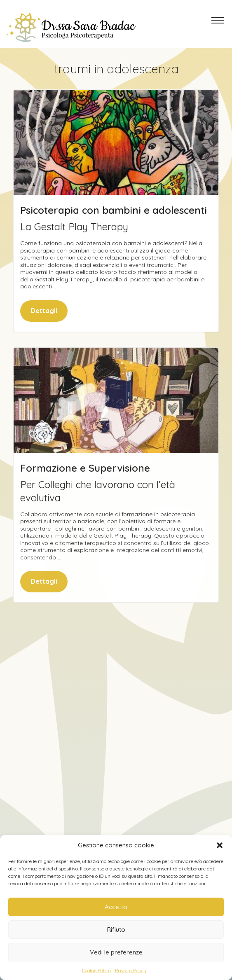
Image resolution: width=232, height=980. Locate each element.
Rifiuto (116, 930)
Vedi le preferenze (116, 952)
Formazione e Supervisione (85, 483)
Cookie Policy (96, 970)
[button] (220, 845)
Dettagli (44, 311)
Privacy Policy (131, 970)
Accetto (116, 907)
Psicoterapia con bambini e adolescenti (114, 210)
